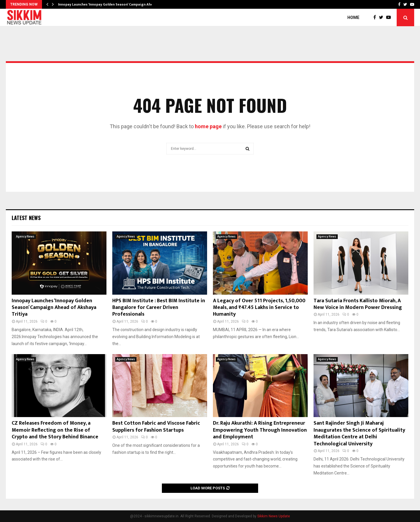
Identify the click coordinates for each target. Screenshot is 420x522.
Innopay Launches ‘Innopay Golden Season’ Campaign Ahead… (109, 4)
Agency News (25, 237)
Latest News (26, 218)
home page (208, 126)
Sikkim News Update (274, 516)
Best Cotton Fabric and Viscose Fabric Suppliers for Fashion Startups (156, 427)
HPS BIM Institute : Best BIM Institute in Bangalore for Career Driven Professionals (159, 308)
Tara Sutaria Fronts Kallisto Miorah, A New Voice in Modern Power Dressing (358, 304)
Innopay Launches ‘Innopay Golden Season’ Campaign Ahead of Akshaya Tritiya (54, 308)
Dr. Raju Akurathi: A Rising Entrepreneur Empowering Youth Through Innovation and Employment (260, 430)
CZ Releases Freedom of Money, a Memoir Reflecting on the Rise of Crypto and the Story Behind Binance (55, 430)
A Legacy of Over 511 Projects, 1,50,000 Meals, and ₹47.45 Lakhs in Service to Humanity (259, 308)
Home (353, 17)
